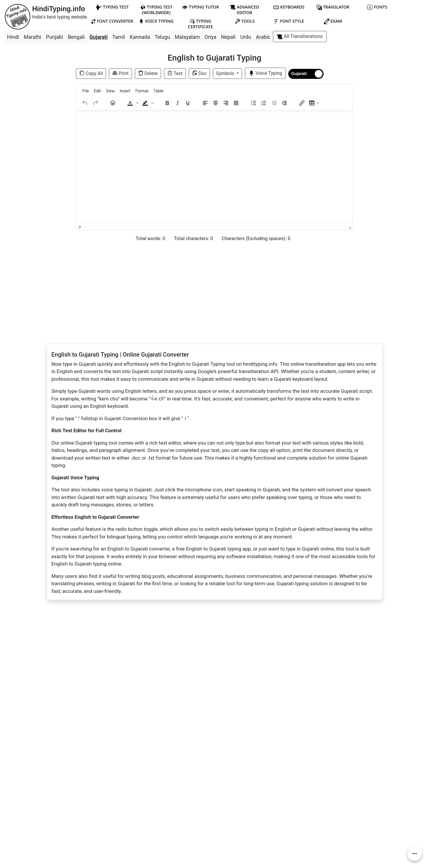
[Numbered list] (264, 103)
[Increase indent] (284, 103)
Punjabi (54, 37)
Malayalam (187, 37)
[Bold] (167, 103)
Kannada (140, 37)
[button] (132, 103)
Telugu (162, 37)
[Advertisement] (36, 141)
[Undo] (85, 103)
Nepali (228, 37)
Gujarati (99, 37)
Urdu (246, 37)
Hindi (13, 37)
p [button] (80, 227)
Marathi (33, 37)
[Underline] (188, 103)
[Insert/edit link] (302, 103)
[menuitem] (86, 91)
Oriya (211, 37)
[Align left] (205, 103)
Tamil (119, 37)
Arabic (263, 37)
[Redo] (95, 103)
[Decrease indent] (274, 103)
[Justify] (236, 103)
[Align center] (216, 103)
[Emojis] (113, 103)
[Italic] (178, 103)
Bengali (76, 37)
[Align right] (226, 103)
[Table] (314, 103)
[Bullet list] (254, 103)
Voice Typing (265, 73)
